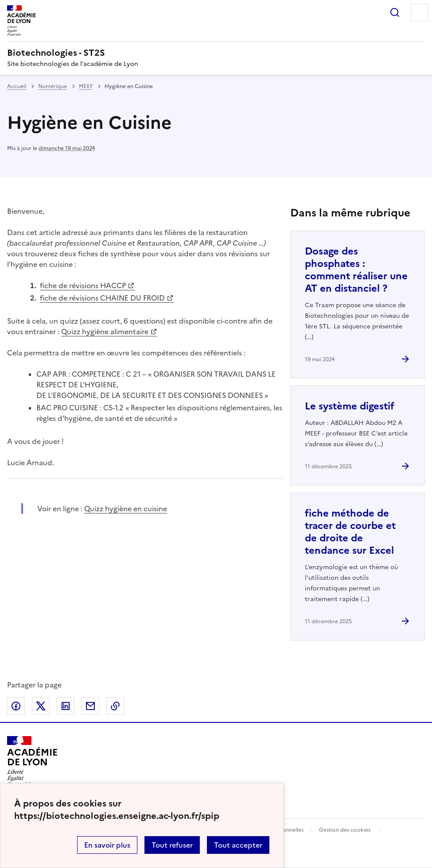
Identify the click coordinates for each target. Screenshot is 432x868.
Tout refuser (172, 845)
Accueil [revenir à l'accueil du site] (17, 86)
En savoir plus (107, 845)
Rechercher (395, 12)
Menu (420, 12)
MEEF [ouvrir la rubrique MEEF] (86, 86)
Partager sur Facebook (16, 706)
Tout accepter (238, 845)
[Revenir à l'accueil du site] (32, 761)
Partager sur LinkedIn (66, 706)
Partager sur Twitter (41, 706)
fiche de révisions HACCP (83, 285)
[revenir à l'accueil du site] (216, 53)
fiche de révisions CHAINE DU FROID (102, 298)
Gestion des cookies (345, 830)
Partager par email (90, 706)
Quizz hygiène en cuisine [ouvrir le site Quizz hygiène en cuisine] (126, 509)
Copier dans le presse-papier (115, 706)
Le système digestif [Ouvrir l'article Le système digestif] (350, 406)
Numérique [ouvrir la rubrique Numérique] (53, 86)
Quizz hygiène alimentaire (105, 332)
